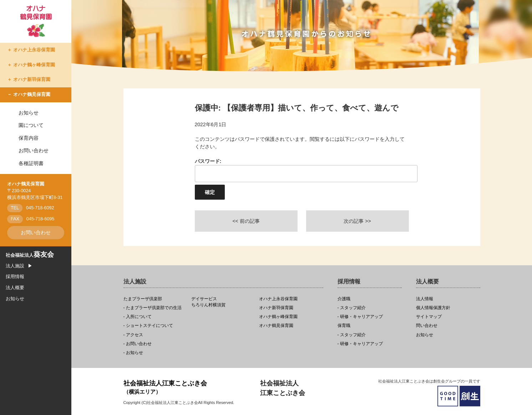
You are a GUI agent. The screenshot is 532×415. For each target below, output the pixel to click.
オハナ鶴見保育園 (32, 94)
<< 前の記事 (246, 221)
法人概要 (15, 288)
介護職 (344, 299)
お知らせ (29, 113)
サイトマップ (429, 317)
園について (31, 125)
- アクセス (133, 335)
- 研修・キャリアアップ (360, 317)
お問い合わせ (34, 150)
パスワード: (302, 170)
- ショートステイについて (148, 326)
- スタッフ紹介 (352, 308)
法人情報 (425, 299)
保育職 (344, 326)
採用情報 (15, 277)
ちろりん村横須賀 (223, 302)
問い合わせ (427, 326)
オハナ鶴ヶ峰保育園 (34, 65)
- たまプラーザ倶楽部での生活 (153, 308)
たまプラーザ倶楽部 (143, 299)
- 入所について (138, 317)
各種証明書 (31, 163)
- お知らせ (133, 353)
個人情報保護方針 (433, 308)
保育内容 (29, 138)
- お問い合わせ (138, 344)
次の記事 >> (357, 221)
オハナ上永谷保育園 (34, 50)
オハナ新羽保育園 (32, 80)
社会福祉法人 (30, 255)
